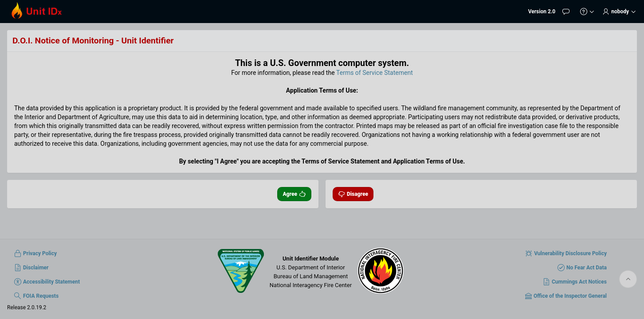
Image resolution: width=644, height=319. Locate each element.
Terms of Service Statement (375, 73)
